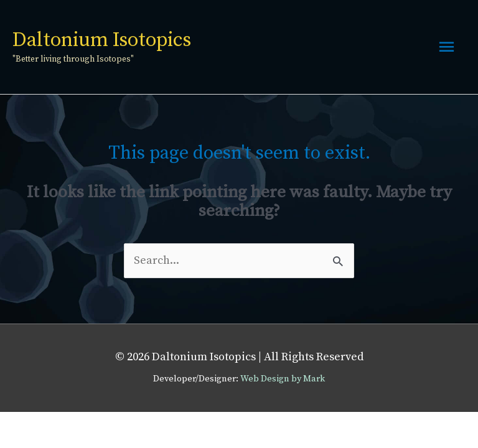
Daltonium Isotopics (102, 40)
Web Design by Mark (283, 379)
